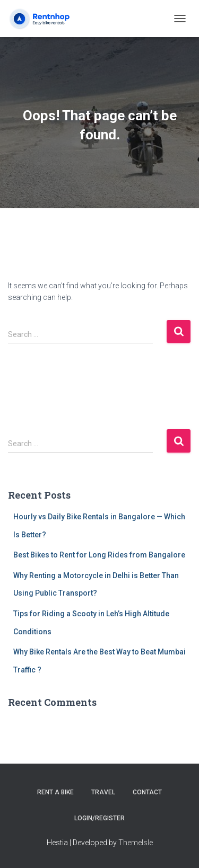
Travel (103, 792)
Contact (147, 792)
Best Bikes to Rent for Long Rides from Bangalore (99, 555)
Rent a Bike (55, 792)
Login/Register (99, 818)
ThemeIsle (136, 843)
